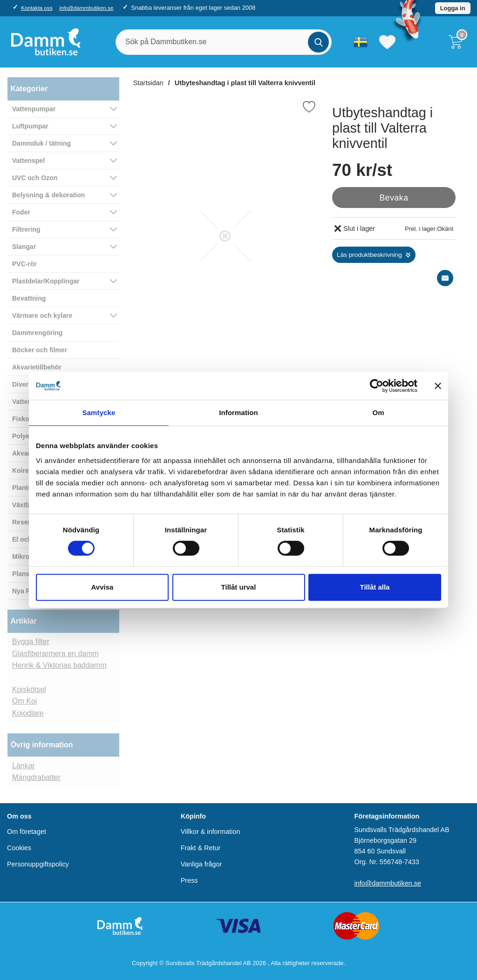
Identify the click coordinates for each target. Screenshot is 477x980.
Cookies (19, 848)
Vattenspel (28, 161)
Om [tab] (378, 413)
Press (189, 880)
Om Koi (24, 701)
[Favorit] (309, 107)
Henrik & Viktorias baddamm (59, 665)
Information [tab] (238, 413)
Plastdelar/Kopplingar (46, 281)
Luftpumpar (30, 126)
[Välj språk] (361, 42)
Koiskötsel (29, 689)
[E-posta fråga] (445, 278)
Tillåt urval (239, 587)
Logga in (453, 8)
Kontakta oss (37, 8)
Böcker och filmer (40, 350)
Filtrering (26, 229)
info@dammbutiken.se (86, 8)
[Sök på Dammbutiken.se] (224, 42)
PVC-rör (24, 264)
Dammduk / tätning (41, 143)
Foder (21, 212)
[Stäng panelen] (438, 386)
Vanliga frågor (201, 864)
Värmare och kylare (42, 315)
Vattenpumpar (34, 109)
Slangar (24, 247)
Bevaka (394, 198)
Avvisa (102, 587)
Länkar (24, 766)
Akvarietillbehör (37, 367)
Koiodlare (28, 713)
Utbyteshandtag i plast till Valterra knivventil (245, 83)
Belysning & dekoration (48, 195)
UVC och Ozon (35, 178)
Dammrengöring (37, 333)
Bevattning (29, 298)
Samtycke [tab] (99, 413)
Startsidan (148, 83)
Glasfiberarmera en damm (55, 654)
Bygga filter (31, 641)
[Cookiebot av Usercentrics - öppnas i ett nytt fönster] (377, 386)
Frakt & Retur (201, 848)
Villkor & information (211, 832)
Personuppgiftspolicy (38, 864)
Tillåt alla (375, 587)
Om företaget (27, 832)
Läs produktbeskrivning (369, 255)
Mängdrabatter (36, 777)
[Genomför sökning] (318, 42)
